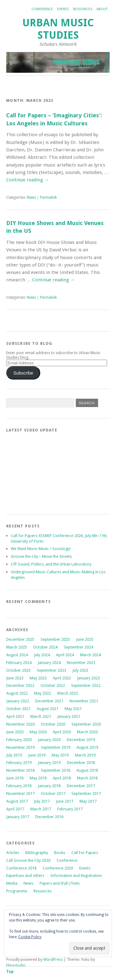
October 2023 (18, 670)
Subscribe (23, 373)
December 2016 (49, 817)
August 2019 (87, 747)
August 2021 (48, 709)
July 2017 (42, 801)
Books (60, 853)
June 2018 (15, 778)
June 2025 (85, 639)
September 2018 (56, 770)
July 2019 (14, 755)
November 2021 (84, 701)
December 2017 (81, 786)
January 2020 (49, 740)
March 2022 (68, 693)
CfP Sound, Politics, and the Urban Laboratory (51, 564)
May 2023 (38, 678)
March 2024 (90, 655)
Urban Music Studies (58, 29)
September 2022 (86, 685)
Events (63, 9)
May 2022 (43, 693)
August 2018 (87, 770)
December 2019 (81, 740)
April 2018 (62, 778)
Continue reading (28, 180)
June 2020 (15, 732)
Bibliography (37, 853)
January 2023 (88, 678)
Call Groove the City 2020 (28, 860)
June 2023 (15, 678)
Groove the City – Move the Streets (42, 556)
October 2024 (45, 647)
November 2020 (20, 724)
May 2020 (38, 732)
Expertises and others (25, 876)
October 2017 (53, 794)
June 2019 (37, 755)
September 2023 (52, 670)
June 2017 (65, 801)
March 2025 (17, 647)
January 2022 (18, 701)
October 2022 (53, 685)
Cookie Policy (30, 937)
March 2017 (41, 809)
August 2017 (17, 801)
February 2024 (19, 663)
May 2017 (88, 801)
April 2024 (65, 655)
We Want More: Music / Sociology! (41, 549)
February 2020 (19, 740)
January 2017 (18, 817)
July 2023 (80, 670)
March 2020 (87, 732)
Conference (42, 9)
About (102, 9)
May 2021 (73, 709)
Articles (13, 853)
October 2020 (53, 724)
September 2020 (86, 724)
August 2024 (17, 655)
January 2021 (69, 716)
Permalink (48, 197)
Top (10, 971)
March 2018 (87, 778)
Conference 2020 (58, 868)
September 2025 (55, 639)
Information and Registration (76, 876)
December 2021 (49, 701)
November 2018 (20, 770)
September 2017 (86, 794)
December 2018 (81, 763)
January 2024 (49, 663)
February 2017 (70, 809)
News (31, 197)
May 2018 (38, 778)
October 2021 (18, 709)
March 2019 (85, 755)
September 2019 (56, 747)
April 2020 (62, 732)
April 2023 (62, 678)
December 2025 (20, 639)
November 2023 (81, 663)
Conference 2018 (21, 868)
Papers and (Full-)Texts (60, 883)
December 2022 (20, 685)
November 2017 (20, 794)
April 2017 (15, 809)
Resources (83, 9)
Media (12, 883)
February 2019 (19, 763)
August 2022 (17, 693)
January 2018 (49, 786)
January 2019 (49, 763)
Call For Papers (85, 853)
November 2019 (20, 747)
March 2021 (41, 716)
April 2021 (15, 716)
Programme (17, 891)
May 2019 (60, 755)
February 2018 (19, 786)
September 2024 (78, 647)
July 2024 (42, 655)
